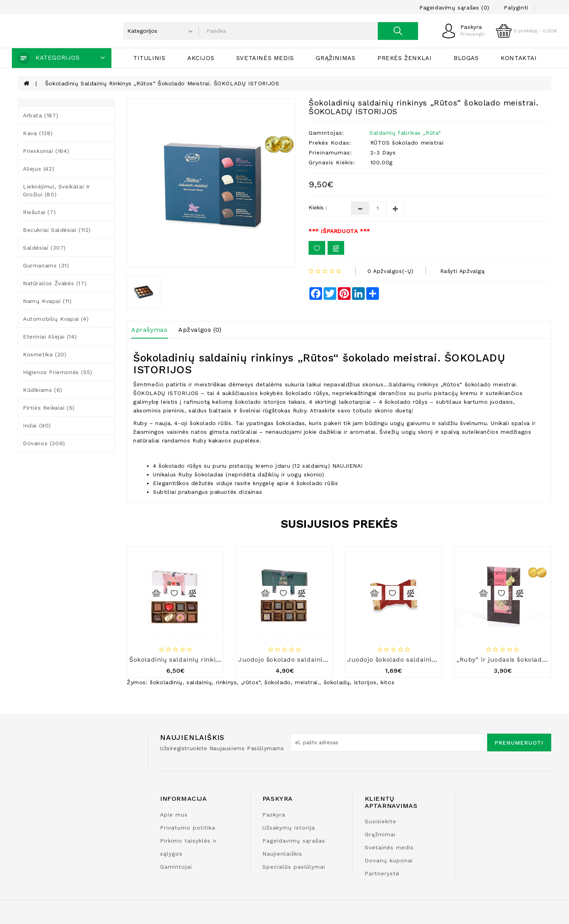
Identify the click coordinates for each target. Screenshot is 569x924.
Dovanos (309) (44, 443)
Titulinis (149, 58)
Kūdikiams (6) (43, 390)
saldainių (199, 682)
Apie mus (174, 815)
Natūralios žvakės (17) (55, 283)
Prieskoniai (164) (46, 151)
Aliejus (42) (39, 169)
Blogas (466, 58)
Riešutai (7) (39, 212)
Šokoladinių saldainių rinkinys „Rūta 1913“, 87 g (206, 660)
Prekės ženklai (404, 58)
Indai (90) (37, 425)
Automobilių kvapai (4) (56, 319)
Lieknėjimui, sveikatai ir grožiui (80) (57, 190)
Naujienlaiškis (282, 854)
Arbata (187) (41, 115)
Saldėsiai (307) (44, 248)
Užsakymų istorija (289, 828)
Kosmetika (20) (45, 354)
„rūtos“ (251, 682)
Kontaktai (519, 58)
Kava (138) (38, 133)
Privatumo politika (188, 828)
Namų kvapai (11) (47, 301)
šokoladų (337, 682)
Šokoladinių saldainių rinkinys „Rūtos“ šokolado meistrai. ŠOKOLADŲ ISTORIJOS (162, 83)
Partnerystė (382, 873)
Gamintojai (176, 867)
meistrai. (307, 682)
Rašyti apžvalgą (463, 271)
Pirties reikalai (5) (49, 408)
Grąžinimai (380, 834)
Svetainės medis (265, 58)
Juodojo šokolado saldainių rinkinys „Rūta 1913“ (316, 660)
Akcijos (201, 58)
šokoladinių (166, 682)
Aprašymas (149, 330)
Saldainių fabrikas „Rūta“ (405, 133)
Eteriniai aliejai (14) (50, 337)
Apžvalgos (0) (200, 330)
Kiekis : (318, 207)
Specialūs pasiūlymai (294, 867)
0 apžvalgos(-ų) (391, 271)
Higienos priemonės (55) (58, 372)
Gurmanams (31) (46, 265)
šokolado (278, 682)
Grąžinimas (335, 58)
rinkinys (227, 682)
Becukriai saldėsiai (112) (57, 230)
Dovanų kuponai (389, 860)
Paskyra (274, 815)
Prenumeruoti (519, 743)
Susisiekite (381, 821)
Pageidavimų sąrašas (294, 841)
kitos (387, 682)
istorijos (365, 682)
